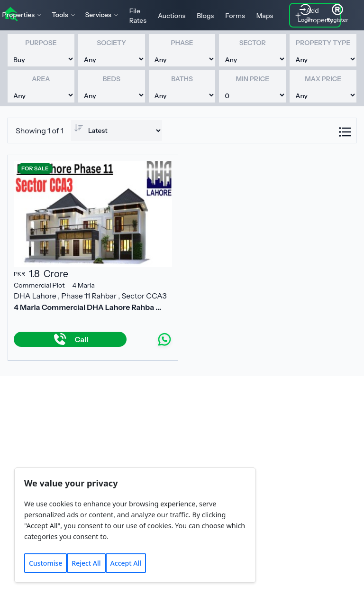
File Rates (138, 16)
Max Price (323, 79)
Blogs (205, 16)
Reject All (86, 563)
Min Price (253, 79)
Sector (253, 43)
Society (111, 43)
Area (41, 79)
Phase (182, 43)
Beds (112, 79)
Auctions (172, 16)
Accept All (126, 563)
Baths (182, 79)
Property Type (323, 43)
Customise (45, 563)
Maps (265, 16)
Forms (235, 16)
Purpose (41, 43)
